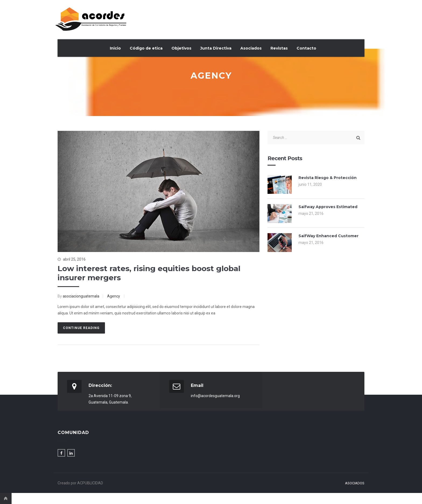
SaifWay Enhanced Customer (328, 236)
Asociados (251, 48)
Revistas (279, 48)
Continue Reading (81, 328)
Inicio (115, 48)
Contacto (306, 48)
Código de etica (146, 48)
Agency (114, 296)
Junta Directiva (216, 48)
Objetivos (181, 48)
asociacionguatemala (81, 296)
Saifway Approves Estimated (328, 207)
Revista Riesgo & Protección (328, 178)
